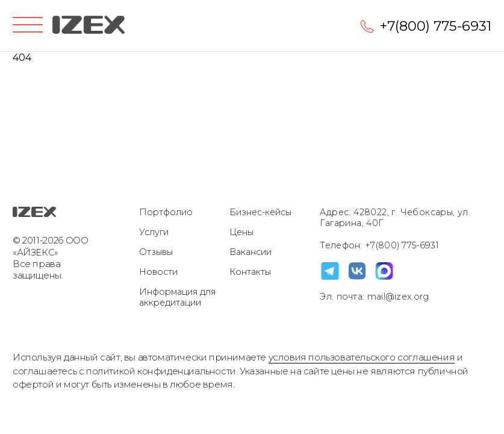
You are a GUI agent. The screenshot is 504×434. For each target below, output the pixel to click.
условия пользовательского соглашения (362, 357)
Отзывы (156, 252)
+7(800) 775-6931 (435, 26)
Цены (241, 232)
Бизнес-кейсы (260, 212)
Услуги (154, 232)
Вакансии (250, 252)
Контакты (250, 272)
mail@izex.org (397, 297)
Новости (158, 272)
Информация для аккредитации (177, 297)
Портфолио (166, 212)
